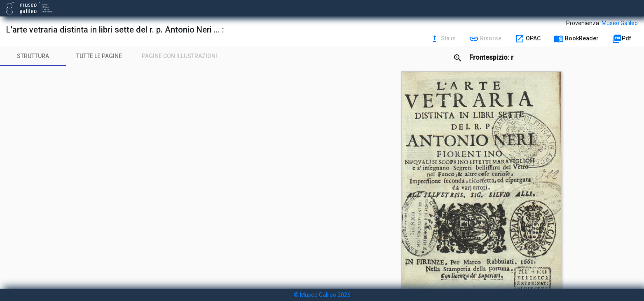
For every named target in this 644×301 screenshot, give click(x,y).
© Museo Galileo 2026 (322, 295)
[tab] (33, 56)
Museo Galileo (620, 23)
